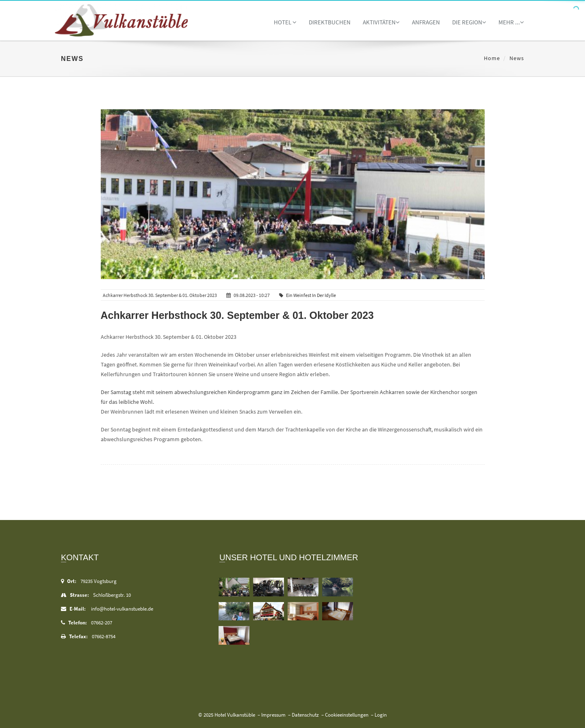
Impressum (273, 715)
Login (381, 715)
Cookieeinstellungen (347, 715)
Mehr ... (511, 22)
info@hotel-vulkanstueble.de (122, 609)
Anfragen (426, 22)
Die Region (469, 22)
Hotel (285, 22)
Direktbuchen (330, 22)
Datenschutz (305, 715)
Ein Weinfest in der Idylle (311, 295)
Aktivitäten (381, 22)
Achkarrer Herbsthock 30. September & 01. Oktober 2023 (237, 315)
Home (492, 58)
